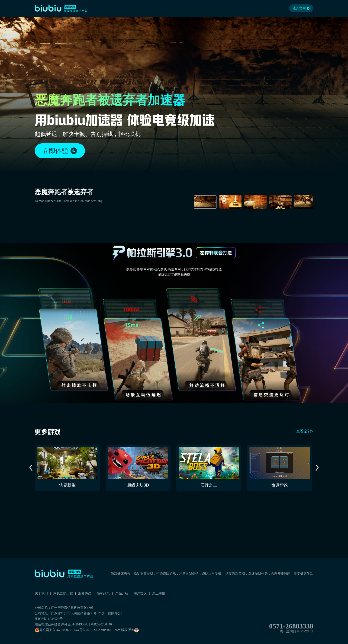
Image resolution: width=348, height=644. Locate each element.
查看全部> (305, 431)
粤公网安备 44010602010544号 (59, 630)
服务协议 (85, 593)
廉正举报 (159, 593)
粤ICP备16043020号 (49, 619)
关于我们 (41, 593)
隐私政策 (103, 593)
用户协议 (140, 593)
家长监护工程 (63, 593)
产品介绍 (122, 593)
